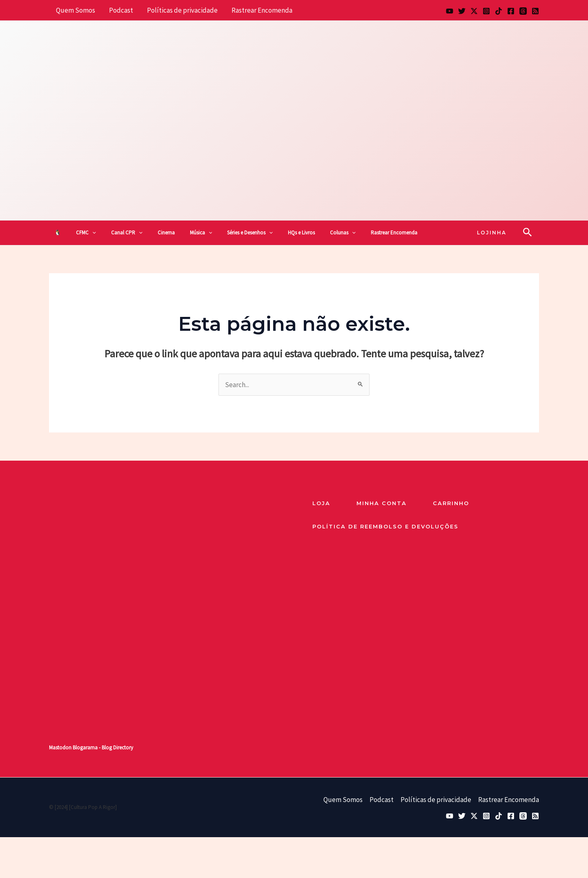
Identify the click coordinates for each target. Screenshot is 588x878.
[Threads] (523, 11)
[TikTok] (499, 11)
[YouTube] (450, 11)
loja (321, 503)
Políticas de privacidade (182, 10)
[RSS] (535, 11)
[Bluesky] (462, 11)
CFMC (86, 233)
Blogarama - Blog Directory (103, 748)
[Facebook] (511, 11)
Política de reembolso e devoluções (385, 526)
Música (201, 233)
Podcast (121, 10)
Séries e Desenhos (250, 233)
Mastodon (60, 748)
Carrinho (451, 503)
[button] (92, 233)
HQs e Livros (301, 233)
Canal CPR (127, 233)
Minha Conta (382, 503)
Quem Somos (76, 10)
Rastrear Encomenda (262, 10)
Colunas (343, 233)
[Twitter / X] (474, 11)
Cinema (166, 233)
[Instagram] (486, 11)
